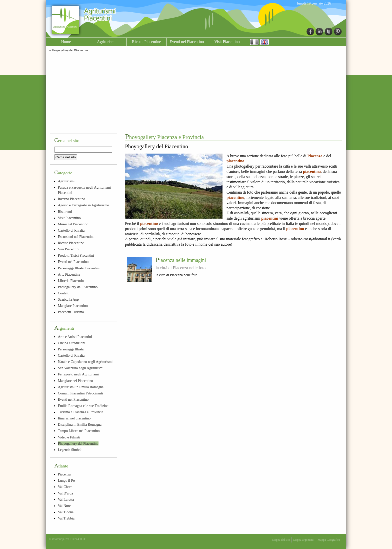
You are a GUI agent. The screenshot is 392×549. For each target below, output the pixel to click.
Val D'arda (65, 493)
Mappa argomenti (304, 540)
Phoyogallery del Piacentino (78, 443)
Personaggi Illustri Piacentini (79, 268)
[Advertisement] (196, 92)
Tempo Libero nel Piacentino (79, 431)
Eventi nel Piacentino (187, 42)
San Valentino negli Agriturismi (80, 368)
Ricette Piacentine (146, 42)
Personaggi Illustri (71, 349)
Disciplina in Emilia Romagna (80, 424)
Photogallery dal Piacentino (78, 287)
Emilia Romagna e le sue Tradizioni (84, 406)
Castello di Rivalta (71, 230)
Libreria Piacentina (71, 281)
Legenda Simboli (70, 450)
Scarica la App (68, 299)
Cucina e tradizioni (71, 343)
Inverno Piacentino (71, 199)
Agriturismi (106, 42)
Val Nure (64, 506)
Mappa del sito (281, 540)
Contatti (63, 293)
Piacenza (64, 474)
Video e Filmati (69, 437)
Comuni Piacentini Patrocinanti (80, 393)
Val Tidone (66, 512)
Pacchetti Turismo (71, 312)
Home (66, 42)
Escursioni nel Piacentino (76, 237)
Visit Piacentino (227, 42)
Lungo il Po (66, 480)
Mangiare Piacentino (73, 306)
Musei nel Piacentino (73, 224)
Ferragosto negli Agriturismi (78, 374)
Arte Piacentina (69, 274)
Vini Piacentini (68, 249)
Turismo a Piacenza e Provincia (80, 412)
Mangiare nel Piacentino (75, 381)
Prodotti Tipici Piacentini (76, 255)
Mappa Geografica (329, 540)
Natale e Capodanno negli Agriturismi (85, 362)
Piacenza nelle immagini (181, 260)
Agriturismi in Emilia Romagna (81, 387)
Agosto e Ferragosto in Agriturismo (83, 205)
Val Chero (65, 487)
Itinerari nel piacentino (74, 418)
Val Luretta (66, 499)
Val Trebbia (66, 518)
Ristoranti (65, 212)
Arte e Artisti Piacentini (75, 337)
